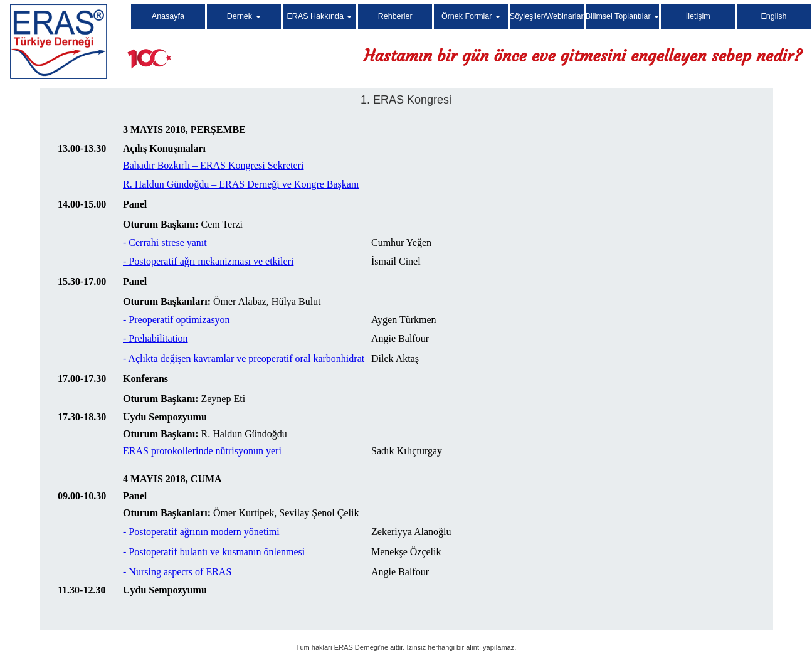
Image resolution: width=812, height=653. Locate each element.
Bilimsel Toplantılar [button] (622, 16)
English (774, 16)
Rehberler (395, 16)
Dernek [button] (244, 16)
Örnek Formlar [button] (471, 16)
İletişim (698, 16)
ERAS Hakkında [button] (320, 16)
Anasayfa (168, 16)
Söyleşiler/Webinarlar (547, 16)
